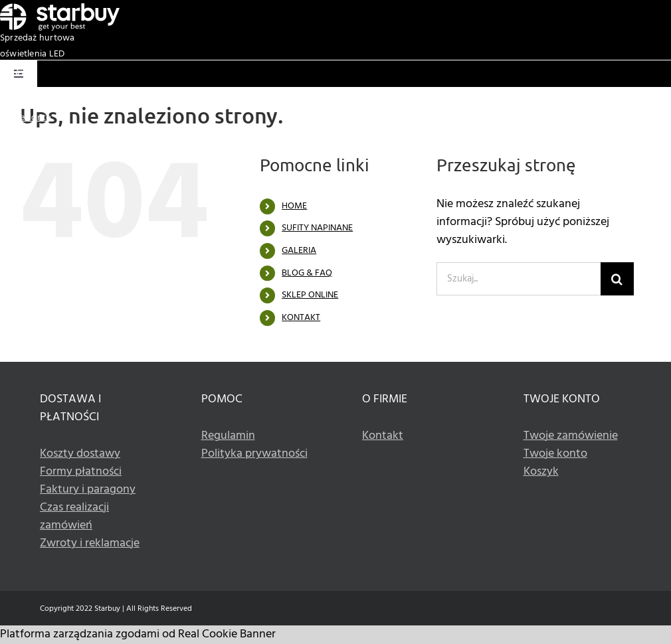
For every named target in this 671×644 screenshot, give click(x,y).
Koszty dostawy (80, 454)
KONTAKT (301, 318)
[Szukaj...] (519, 279)
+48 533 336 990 (638, 134)
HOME (294, 206)
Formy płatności (81, 472)
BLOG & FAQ (307, 273)
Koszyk (14, 102)
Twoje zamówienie (571, 436)
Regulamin (228, 436)
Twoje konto (26, 118)
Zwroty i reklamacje (90, 543)
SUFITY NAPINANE (317, 228)
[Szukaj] (617, 279)
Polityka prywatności (254, 454)
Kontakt (383, 436)
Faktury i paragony (88, 490)
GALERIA (299, 251)
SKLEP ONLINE (310, 295)
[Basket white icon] (19, 69)
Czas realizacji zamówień (74, 517)
